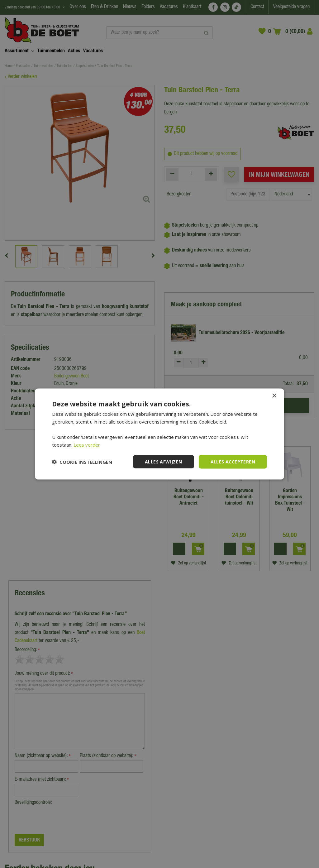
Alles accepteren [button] (233, 461)
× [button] (274, 396)
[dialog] (159, 434)
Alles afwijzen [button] (164, 461)
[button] (82, 462)
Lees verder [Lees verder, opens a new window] (87, 444)
